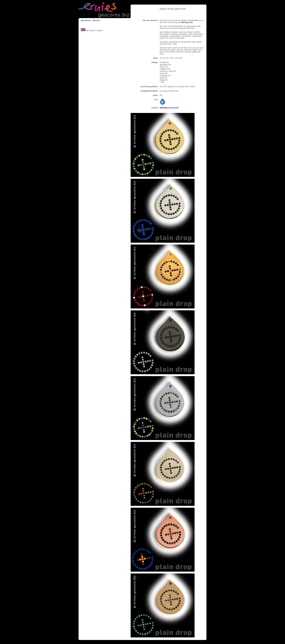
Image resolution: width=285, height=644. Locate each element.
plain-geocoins (187, 22)
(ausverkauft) (173, 108)
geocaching (86, 20)
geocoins (96, 20)
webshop (164, 108)
